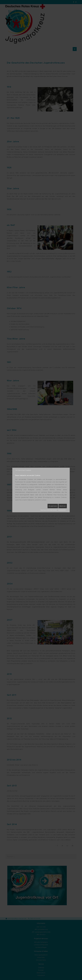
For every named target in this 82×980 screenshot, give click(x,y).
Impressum (62, 510)
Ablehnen (63, 506)
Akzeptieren (53, 506)
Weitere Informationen (48, 510)
